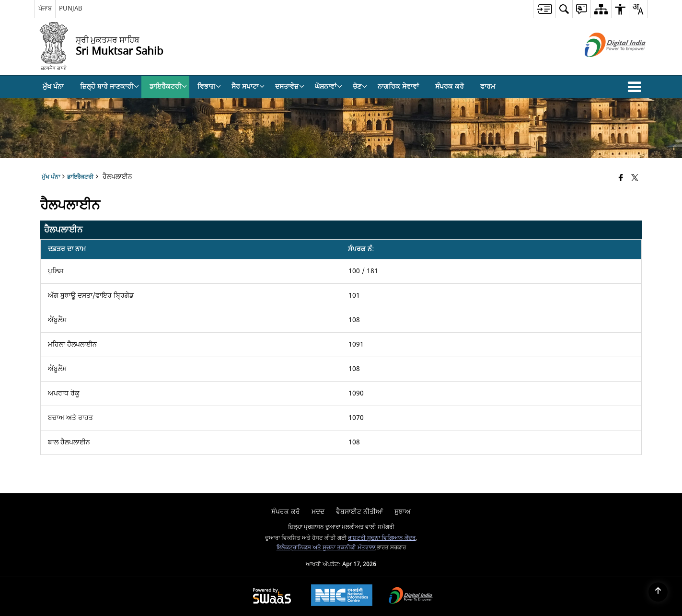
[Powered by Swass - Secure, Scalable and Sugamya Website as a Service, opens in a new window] (272, 597)
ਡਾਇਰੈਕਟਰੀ (80, 177)
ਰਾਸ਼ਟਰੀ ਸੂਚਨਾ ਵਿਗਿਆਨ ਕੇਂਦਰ (382, 538)
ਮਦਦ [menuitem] (318, 512)
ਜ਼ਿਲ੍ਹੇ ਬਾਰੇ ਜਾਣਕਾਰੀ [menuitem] (110, 87)
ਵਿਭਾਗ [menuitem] (209, 87)
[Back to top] (658, 592)
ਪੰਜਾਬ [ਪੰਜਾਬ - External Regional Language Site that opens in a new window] (45, 8)
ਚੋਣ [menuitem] (360, 87)
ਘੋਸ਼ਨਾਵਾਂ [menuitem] (329, 87)
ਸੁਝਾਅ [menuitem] (403, 512)
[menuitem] (544, 9)
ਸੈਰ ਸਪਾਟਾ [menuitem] (248, 87)
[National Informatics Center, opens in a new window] (342, 596)
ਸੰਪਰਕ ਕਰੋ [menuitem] (450, 87)
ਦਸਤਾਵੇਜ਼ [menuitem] (290, 87)
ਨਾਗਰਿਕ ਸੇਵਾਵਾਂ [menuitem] (398, 87)
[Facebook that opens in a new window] (621, 179)
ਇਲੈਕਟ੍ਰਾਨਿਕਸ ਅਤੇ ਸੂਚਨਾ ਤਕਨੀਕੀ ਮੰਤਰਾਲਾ (326, 548)
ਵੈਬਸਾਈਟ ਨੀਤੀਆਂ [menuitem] (359, 512)
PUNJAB (70, 8)
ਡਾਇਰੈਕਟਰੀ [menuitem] (168, 87)
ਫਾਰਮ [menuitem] (488, 87)
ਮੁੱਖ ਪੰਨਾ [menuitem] (53, 87)
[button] (636, 87)
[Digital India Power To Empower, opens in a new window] (411, 597)
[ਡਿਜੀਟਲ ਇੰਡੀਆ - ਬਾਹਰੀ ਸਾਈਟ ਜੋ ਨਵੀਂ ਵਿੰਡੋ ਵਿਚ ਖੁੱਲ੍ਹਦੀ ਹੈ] (603, 65)
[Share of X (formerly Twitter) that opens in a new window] (635, 179)
